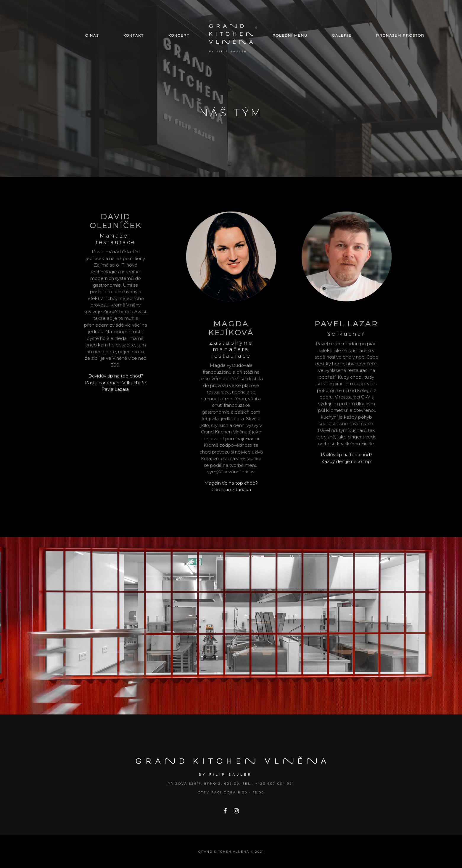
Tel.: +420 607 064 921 (269, 784)
